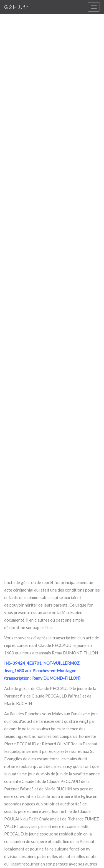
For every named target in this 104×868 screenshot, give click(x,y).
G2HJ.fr (17, 7)
